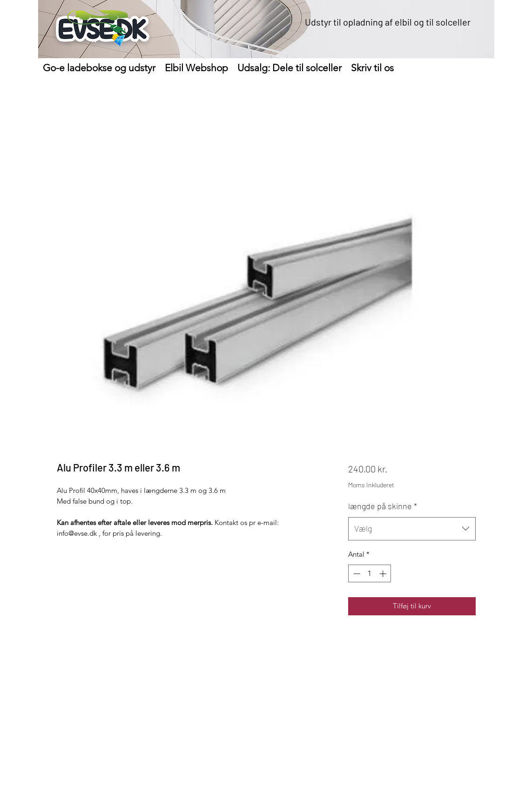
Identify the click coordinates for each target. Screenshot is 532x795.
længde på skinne (383, 506)
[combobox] (412, 529)
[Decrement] (356, 574)
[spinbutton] (370, 574)
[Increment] (384, 574)
